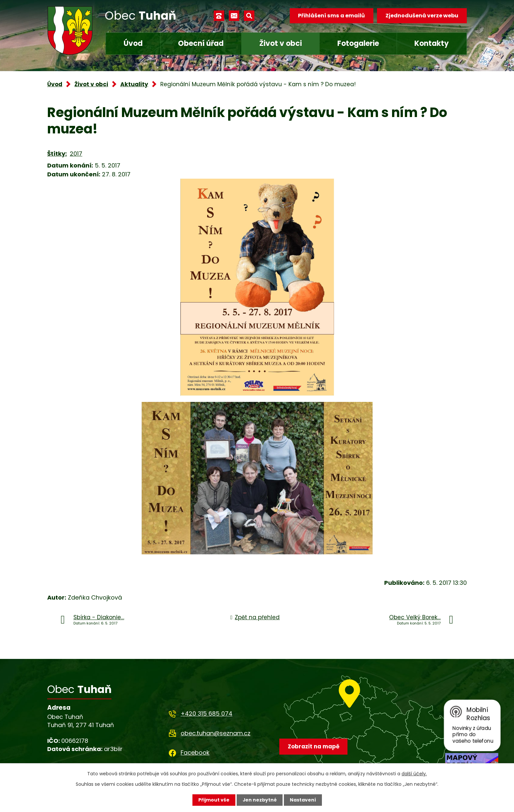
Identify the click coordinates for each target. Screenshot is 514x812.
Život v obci (281, 43)
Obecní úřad (201, 43)
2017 (76, 154)
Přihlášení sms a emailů (331, 16)
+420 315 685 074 (207, 713)
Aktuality (134, 84)
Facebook (195, 753)
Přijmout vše (214, 800)
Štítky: (57, 154)
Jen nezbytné (259, 800)
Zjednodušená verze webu (422, 16)
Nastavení (303, 800)
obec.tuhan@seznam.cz (216, 733)
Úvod (133, 43)
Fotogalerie (358, 43)
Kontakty (432, 43)
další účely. (414, 774)
